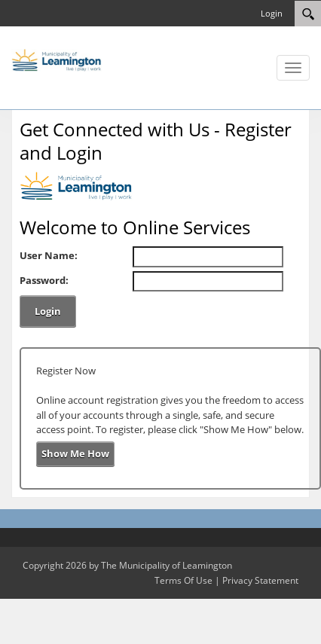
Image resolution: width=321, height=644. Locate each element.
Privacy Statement (260, 580)
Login (272, 13)
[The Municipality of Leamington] (57, 59)
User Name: (49, 255)
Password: (44, 280)
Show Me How (75, 453)
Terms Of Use (183, 580)
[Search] (308, 14)
